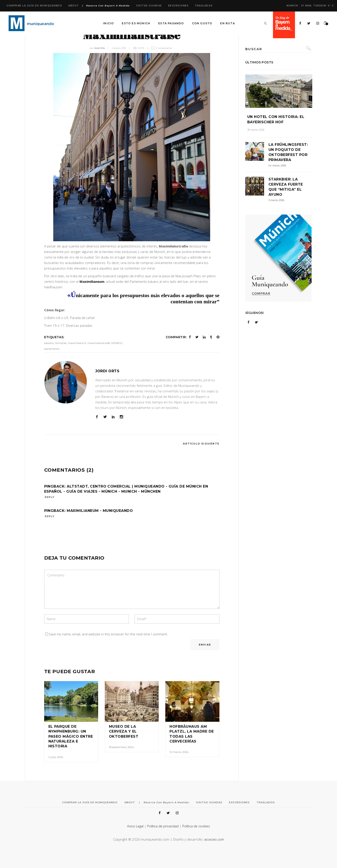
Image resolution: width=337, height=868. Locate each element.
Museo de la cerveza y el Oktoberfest (124, 731)
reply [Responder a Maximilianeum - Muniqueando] (50, 516)
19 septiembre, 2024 (121, 747)
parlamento (52, 349)
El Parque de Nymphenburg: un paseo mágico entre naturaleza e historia (71, 736)
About (74, 6)
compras (61, 343)
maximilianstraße (99, 343)
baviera (49, 343)
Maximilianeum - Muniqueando (100, 511)
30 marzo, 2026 (256, 130)
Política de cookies (196, 826)
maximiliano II (77, 343)
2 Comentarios (164, 48)
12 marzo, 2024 (179, 752)
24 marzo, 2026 (277, 165)
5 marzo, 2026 (276, 200)
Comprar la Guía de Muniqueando (34, 6)
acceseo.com (214, 839)
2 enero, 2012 (119, 48)
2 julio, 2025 (56, 757)
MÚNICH (117, 343)
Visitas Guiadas (149, 6)
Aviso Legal (135, 826)
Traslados (204, 6)
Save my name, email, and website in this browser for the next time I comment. (108, 634)
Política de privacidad (163, 826)
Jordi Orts (99, 48)
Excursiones (178, 6)
